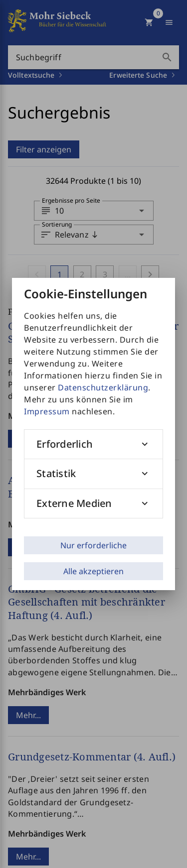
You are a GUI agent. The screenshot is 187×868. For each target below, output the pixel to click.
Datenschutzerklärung (103, 387)
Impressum (47, 411)
